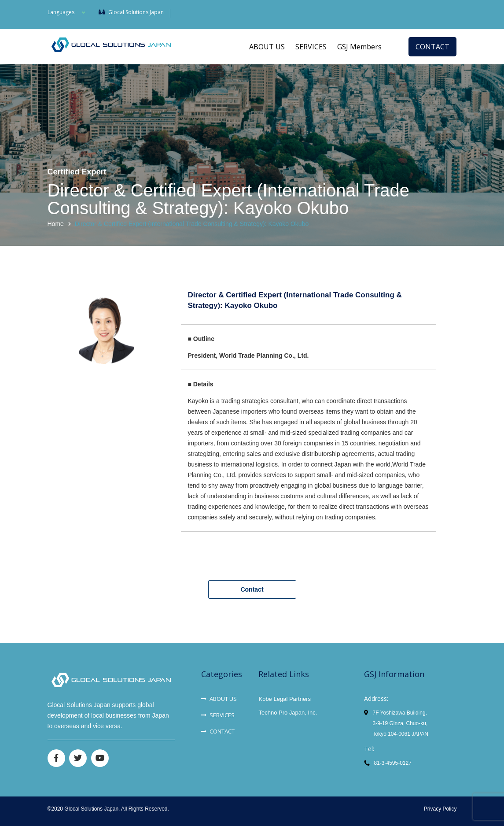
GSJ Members (359, 47)
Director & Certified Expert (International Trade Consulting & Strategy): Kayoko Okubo (192, 224)
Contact (252, 589)
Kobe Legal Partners (285, 699)
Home (56, 224)
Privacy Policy (440, 809)
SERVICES (311, 47)
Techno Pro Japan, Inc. (288, 713)
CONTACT (432, 47)
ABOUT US (267, 47)
